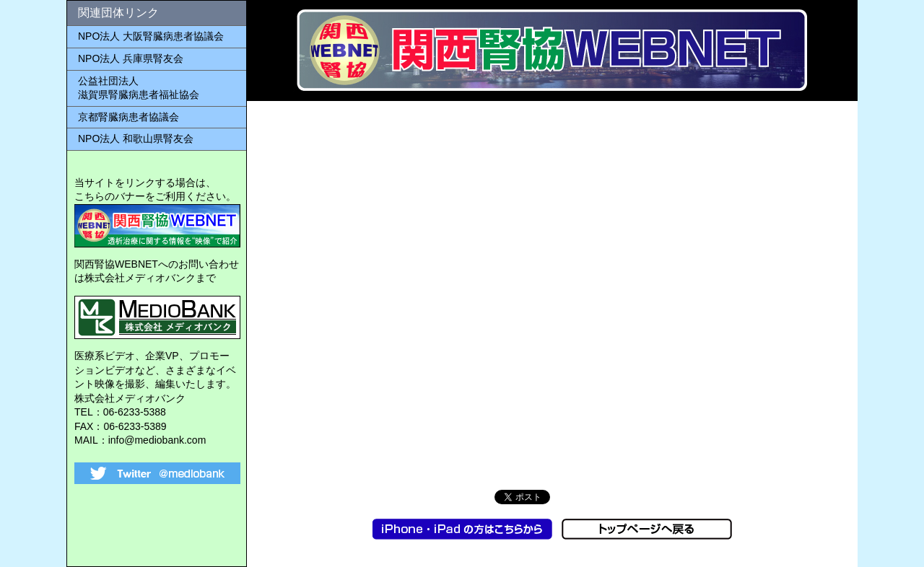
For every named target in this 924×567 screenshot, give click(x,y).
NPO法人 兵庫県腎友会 (131, 58)
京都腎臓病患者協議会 (128, 117)
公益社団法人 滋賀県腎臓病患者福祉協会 (139, 88)
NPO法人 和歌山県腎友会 (136, 139)
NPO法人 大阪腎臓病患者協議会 (151, 36)
